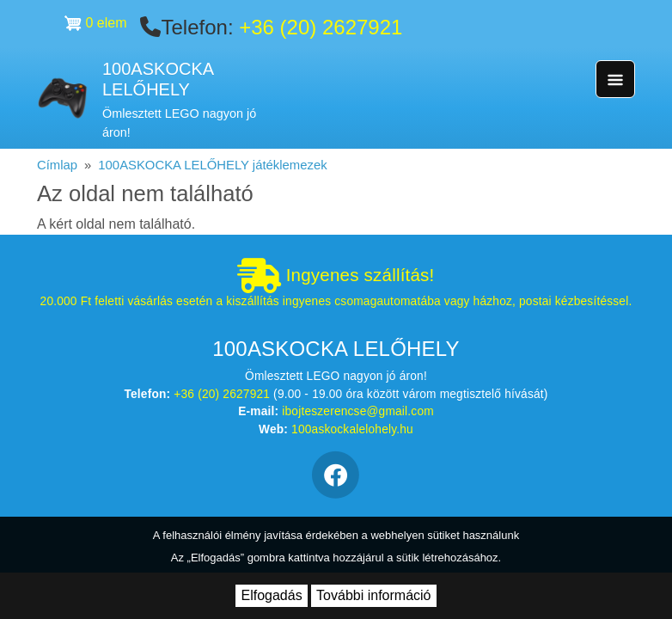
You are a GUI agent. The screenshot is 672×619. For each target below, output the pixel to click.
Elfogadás (271, 595)
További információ (373, 595)
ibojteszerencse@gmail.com (358, 411)
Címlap (57, 165)
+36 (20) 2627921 (321, 27)
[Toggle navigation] (615, 79)
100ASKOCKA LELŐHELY (158, 80)
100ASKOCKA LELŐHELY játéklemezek (212, 165)
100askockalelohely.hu (352, 429)
